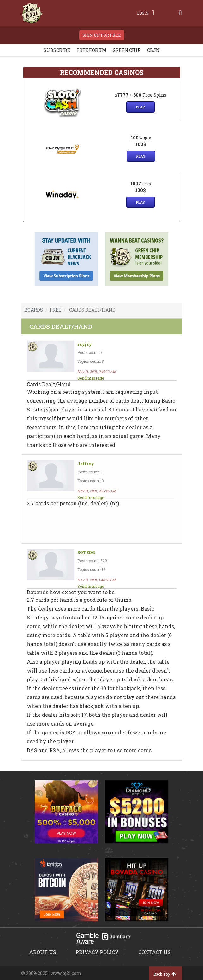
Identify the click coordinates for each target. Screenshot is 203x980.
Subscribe (57, 50)
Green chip (127, 50)
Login (146, 13)
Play (140, 107)
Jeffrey (86, 464)
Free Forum (91, 50)
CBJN (153, 50)
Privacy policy (97, 952)
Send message (91, 378)
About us (43, 952)
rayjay (85, 344)
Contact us (155, 952)
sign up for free (102, 35)
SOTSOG (86, 553)
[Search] (180, 13)
